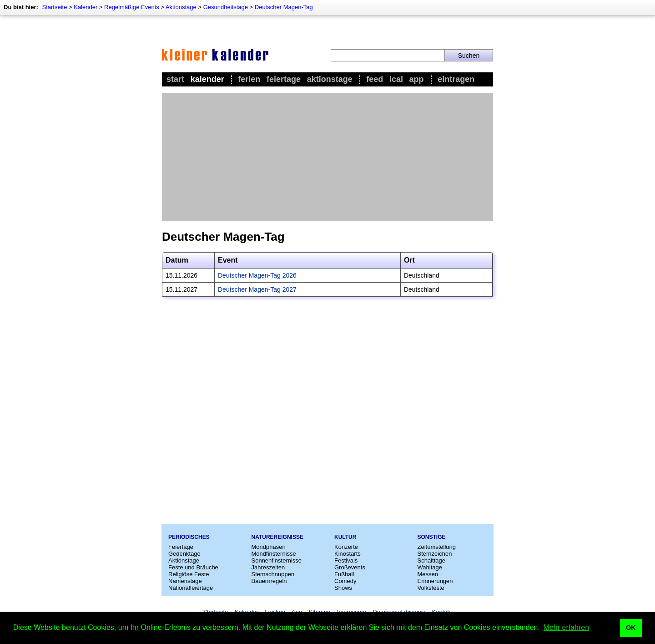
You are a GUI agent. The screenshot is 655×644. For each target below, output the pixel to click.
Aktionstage (181, 7)
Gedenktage (184, 554)
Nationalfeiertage (191, 588)
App (417, 79)
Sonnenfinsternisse (277, 560)
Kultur (345, 537)
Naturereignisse (277, 537)
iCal (396, 79)
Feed (375, 79)
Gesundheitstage (226, 7)
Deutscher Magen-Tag (284, 7)
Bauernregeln (269, 581)
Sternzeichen (435, 554)
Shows (343, 588)
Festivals (346, 560)
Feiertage (284, 79)
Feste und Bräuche (193, 567)
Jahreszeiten (268, 567)
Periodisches (189, 537)
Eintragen (456, 79)
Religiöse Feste (189, 574)
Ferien (249, 79)
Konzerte (346, 547)
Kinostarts (348, 554)
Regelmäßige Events (132, 7)
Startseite (54, 7)
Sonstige (432, 537)
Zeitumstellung (437, 547)
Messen (428, 574)
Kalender (86, 7)
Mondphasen (269, 547)
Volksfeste (431, 588)
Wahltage (430, 567)
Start (175, 79)
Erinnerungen (435, 581)
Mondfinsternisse (274, 554)
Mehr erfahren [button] (567, 627)
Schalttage (431, 560)
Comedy (345, 581)
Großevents (350, 567)
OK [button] (631, 628)
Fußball (344, 574)
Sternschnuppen (273, 574)
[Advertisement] (327, 157)
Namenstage (185, 581)
